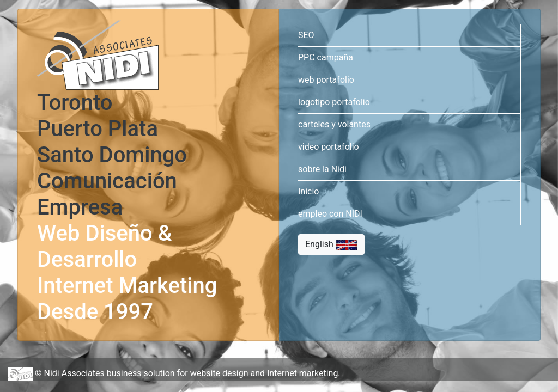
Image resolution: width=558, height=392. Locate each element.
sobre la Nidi (322, 171)
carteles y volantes (334, 127)
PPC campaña (326, 60)
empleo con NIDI (330, 216)
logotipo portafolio (334, 104)
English (331, 247)
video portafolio (329, 149)
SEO (306, 37)
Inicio (308, 194)
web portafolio (326, 82)
